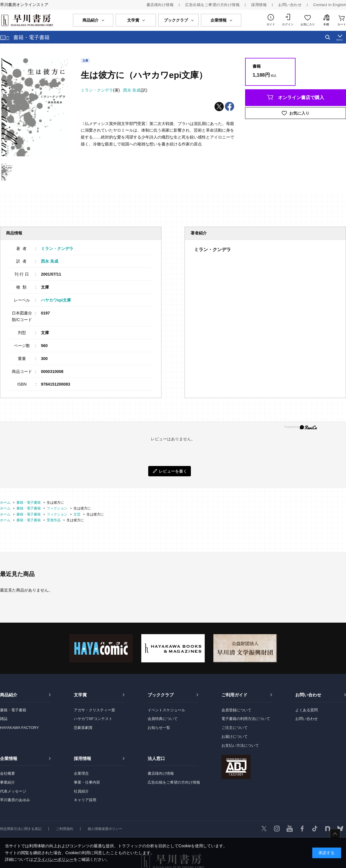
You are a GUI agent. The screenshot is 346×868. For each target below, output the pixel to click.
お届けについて (235, 737)
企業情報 (9, 758)
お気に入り (308, 24)
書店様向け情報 (160, 5)
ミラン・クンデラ (57, 249)
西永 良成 (50, 261)
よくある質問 (306, 710)
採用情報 (259, 5)
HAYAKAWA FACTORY (19, 728)
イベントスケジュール (166, 710)
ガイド (271, 24)
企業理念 (81, 773)
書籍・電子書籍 (13, 710)
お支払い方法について (240, 745)
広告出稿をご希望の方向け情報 (212, 5)
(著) (100, 90)
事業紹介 (7, 782)
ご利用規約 (65, 829)
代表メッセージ (13, 791)
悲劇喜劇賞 (83, 728)
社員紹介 (81, 791)
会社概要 (7, 773)
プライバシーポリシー (53, 859)
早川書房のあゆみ (15, 800)
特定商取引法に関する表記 (21, 829)
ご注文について (235, 728)
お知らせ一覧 (159, 728)
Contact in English (330, 5)
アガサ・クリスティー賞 (94, 710)
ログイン (288, 24)
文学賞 (80, 695)
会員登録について (236, 710)
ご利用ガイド (234, 695)
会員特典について (163, 719)
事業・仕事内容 (87, 782)
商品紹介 (9, 695)
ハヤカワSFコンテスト (93, 719)
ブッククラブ (161, 695)
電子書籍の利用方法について (246, 719)
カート (342, 24)
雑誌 (4, 719)
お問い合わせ (290, 5)
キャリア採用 (85, 800)
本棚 (326, 24)
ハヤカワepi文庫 (56, 300)
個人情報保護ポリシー (105, 829)
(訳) (135, 90)
